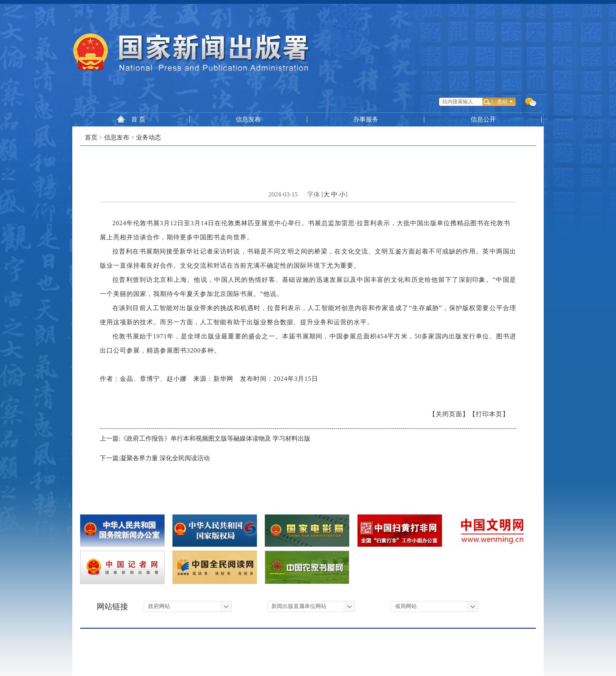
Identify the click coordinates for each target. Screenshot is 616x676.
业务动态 (148, 137)
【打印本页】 (489, 414)
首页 (91, 137)
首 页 (131, 119)
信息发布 (249, 119)
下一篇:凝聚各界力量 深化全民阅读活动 (155, 458)
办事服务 (367, 119)
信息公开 (484, 119)
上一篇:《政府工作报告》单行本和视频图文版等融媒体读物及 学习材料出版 (205, 438)
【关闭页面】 (449, 414)
